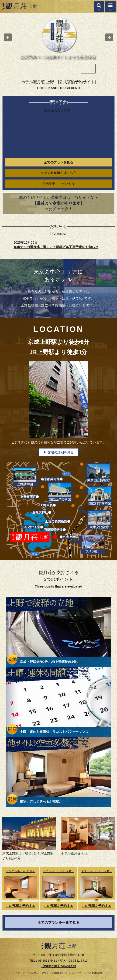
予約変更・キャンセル (58, 184)
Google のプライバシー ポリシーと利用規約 (77, 973)
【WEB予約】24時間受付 (58, 966)
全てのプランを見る (58, 162)
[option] (29, 69)
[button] (110, 7)
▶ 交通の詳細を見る (58, 452)
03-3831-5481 (48, 961)
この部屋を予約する (21, 906)
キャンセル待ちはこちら (58, 173)
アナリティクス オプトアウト (32, 973)
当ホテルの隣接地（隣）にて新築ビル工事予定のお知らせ (56, 247)
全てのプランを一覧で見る (58, 922)
